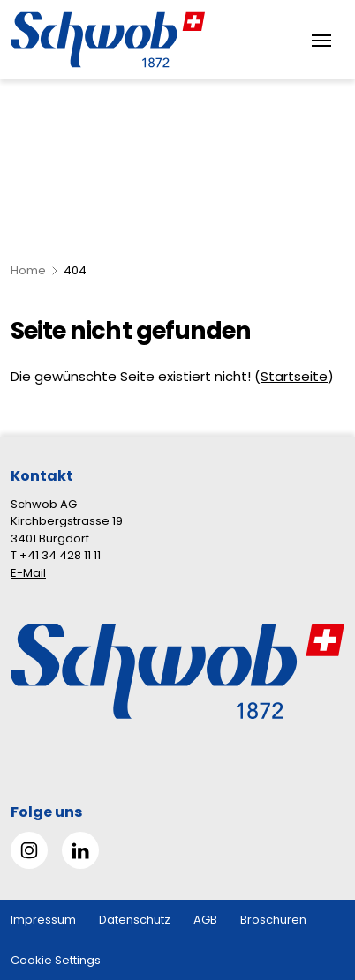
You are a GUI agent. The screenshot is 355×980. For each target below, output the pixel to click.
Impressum (43, 920)
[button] (312, 869)
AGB (205, 920)
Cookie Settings (56, 960)
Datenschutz (135, 920)
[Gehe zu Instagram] (29, 850)
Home (28, 270)
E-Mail (28, 573)
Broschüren (273, 920)
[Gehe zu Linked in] (80, 850)
